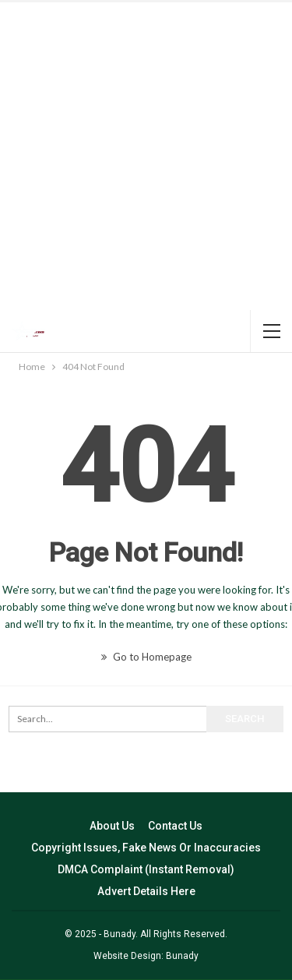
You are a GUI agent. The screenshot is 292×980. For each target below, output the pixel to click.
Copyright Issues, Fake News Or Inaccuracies (146, 848)
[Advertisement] (146, 156)
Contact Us (175, 826)
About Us (112, 826)
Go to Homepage (146, 657)
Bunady (182, 956)
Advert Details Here (146, 891)
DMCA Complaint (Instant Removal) (146, 869)
